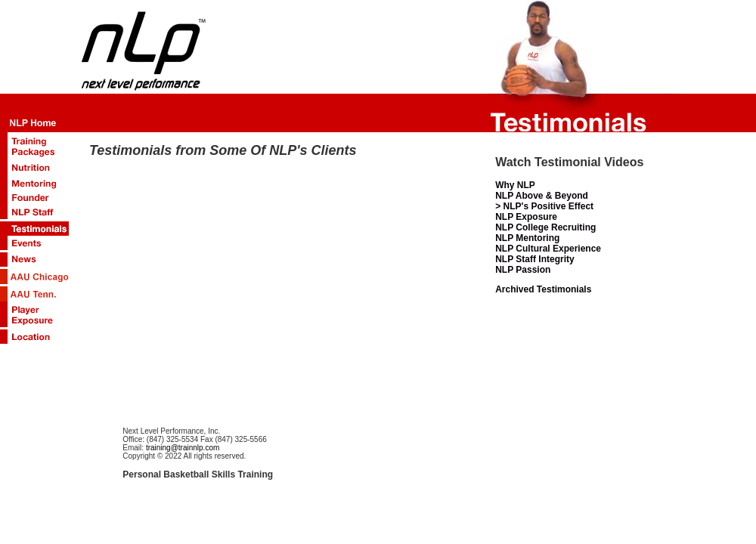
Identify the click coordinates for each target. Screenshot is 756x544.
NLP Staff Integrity (534, 259)
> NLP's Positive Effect (544, 206)
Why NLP (515, 185)
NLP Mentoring (527, 238)
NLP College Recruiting (545, 227)
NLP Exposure (526, 217)
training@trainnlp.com (183, 448)
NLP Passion (523, 270)
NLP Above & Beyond (542, 196)
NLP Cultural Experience (548, 249)
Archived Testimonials (543, 289)
